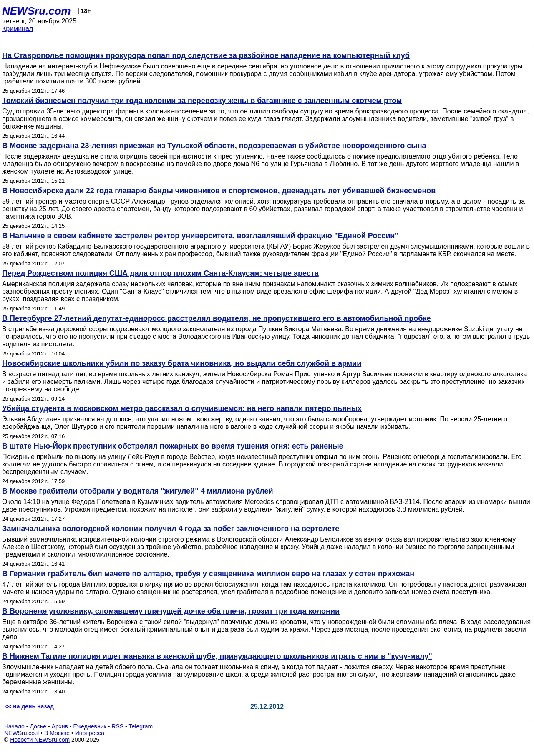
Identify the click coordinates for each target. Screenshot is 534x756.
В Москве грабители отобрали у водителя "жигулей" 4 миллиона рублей (138, 491)
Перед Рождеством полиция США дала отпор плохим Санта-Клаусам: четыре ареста (160, 273)
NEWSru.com (37, 11)
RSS (117, 726)
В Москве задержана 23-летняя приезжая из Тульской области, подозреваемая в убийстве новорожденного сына (214, 146)
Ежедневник (90, 726)
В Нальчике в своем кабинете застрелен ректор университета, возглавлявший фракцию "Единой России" (200, 236)
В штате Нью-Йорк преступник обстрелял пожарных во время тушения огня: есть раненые (173, 446)
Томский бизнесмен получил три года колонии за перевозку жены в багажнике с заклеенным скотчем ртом (202, 101)
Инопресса (90, 733)
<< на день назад (29, 706)
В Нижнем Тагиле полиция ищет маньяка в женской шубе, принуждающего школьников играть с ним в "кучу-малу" (217, 656)
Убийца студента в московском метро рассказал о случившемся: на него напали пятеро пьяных (182, 408)
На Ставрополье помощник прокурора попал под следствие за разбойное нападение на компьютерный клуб (206, 55)
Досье (38, 726)
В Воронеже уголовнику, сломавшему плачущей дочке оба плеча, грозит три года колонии (171, 611)
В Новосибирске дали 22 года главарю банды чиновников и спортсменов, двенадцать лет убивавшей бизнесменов (219, 191)
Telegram (141, 726)
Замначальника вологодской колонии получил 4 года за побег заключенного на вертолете (171, 529)
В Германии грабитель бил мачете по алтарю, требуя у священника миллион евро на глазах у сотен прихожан (208, 574)
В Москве (57, 733)
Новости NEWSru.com (40, 740)
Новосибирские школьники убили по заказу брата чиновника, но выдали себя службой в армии (182, 363)
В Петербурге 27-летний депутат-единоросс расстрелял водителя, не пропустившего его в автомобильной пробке (217, 318)
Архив (60, 726)
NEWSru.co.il (21, 733)
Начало (14, 726)
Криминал (18, 29)
